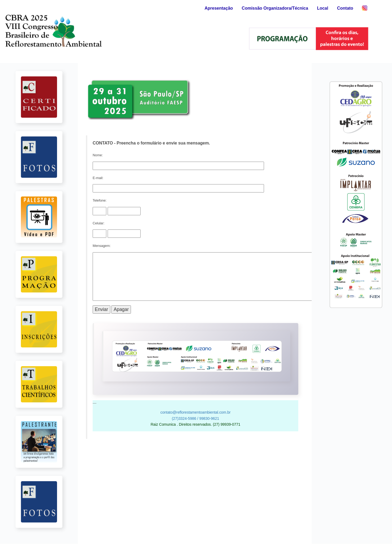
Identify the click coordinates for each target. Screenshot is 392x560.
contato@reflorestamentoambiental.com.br (195, 412)
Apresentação (219, 8)
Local (323, 8)
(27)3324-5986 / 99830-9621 (195, 418)
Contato (345, 8)
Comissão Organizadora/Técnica (275, 8)
